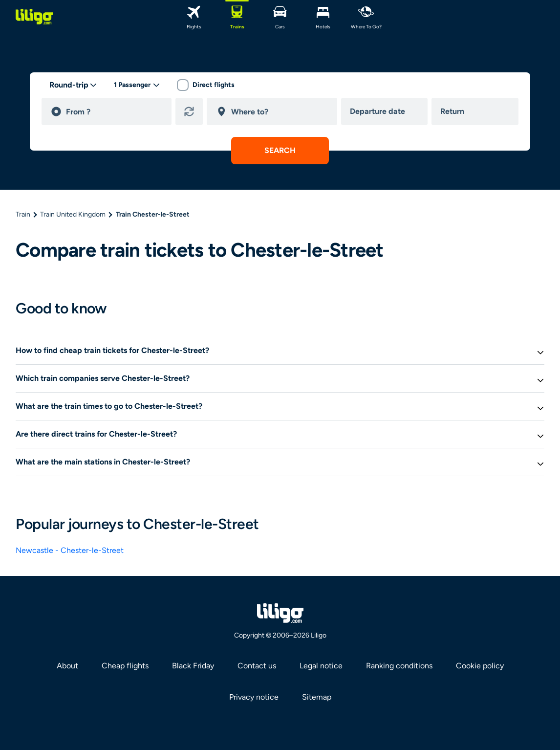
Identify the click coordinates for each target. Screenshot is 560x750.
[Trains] (237, 17)
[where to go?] (366, 17)
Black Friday (193, 666)
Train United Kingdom (73, 214)
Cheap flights (125, 666)
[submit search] (280, 151)
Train (23, 214)
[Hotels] (323, 17)
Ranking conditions (399, 666)
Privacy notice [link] (254, 697)
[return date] (477, 111)
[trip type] (73, 85)
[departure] (114, 111)
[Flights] (194, 17)
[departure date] (387, 111)
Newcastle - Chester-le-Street (70, 550)
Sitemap (317, 697)
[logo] (34, 17)
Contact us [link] (257, 666)
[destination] (280, 111)
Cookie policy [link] (480, 666)
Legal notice (321, 666)
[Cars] (280, 17)
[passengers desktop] (137, 85)
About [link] (67, 666)
